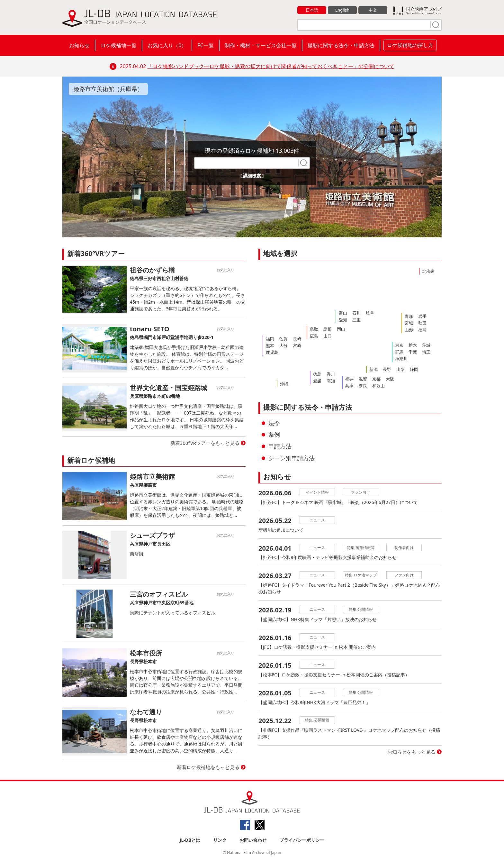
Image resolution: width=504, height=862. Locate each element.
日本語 (312, 10)
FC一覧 (205, 45)
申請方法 (280, 446)
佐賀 (283, 339)
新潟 (373, 369)
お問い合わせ (253, 840)
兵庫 (349, 386)
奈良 (363, 386)
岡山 (341, 329)
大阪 (390, 379)
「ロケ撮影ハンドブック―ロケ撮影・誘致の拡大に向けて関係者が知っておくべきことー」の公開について (271, 66)
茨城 (426, 345)
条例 (274, 435)
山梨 (401, 369)
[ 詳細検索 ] (252, 175)
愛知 (343, 320)
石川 (356, 313)
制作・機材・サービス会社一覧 (261, 45)
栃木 (413, 345)
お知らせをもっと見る (411, 752)
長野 (387, 369)
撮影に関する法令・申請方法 (341, 45)
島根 (328, 329)
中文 (373, 10)
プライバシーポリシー (302, 840)
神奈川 (401, 359)
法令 (274, 423)
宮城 (409, 323)
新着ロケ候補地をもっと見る (208, 767)
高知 (331, 381)
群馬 (399, 352)
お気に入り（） (167, 45)
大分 (283, 345)
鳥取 (314, 329)
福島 (422, 330)
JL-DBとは (190, 840)
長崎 (297, 339)
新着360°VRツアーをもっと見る (205, 443)
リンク (220, 840)
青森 (409, 316)
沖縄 (284, 384)
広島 (314, 336)
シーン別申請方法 (292, 458)
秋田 (422, 323)
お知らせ (79, 45)
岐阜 (370, 313)
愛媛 (317, 381)
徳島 (317, 374)
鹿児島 (272, 352)
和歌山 (378, 386)
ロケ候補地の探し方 (410, 45)
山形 (409, 330)
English (342, 10)
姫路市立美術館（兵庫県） (108, 89)
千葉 (413, 352)
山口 (328, 336)
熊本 (270, 345)
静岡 (414, 369)
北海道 (429, 271)
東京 (399, 345)
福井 (349, 379)
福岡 (270, 339)
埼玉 (426, 352)
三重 (356, 320)
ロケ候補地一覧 (119, 45)
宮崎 (297, 345)
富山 (343, 313)
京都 (376, 379)
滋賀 (363, 379)
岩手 (422, 316)
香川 (331, 374)
